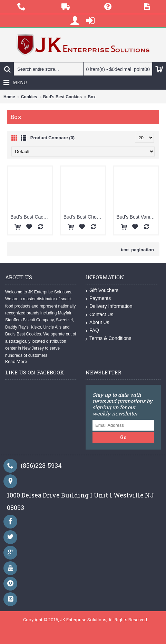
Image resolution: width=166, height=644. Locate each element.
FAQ (92, 330)
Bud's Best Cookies (62, 97)
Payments (98, 298)
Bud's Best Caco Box (31, 217)
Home (9, 97)
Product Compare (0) (53, 138)
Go (123, 437)
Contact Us (99, 315)
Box (92, 97)
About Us (97, 323)
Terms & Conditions (108, 338)
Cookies (29, 97)
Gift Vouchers (102, 290)
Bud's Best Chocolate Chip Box (84, 217)
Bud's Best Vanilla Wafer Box (137, 217)
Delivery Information (109, 306)
